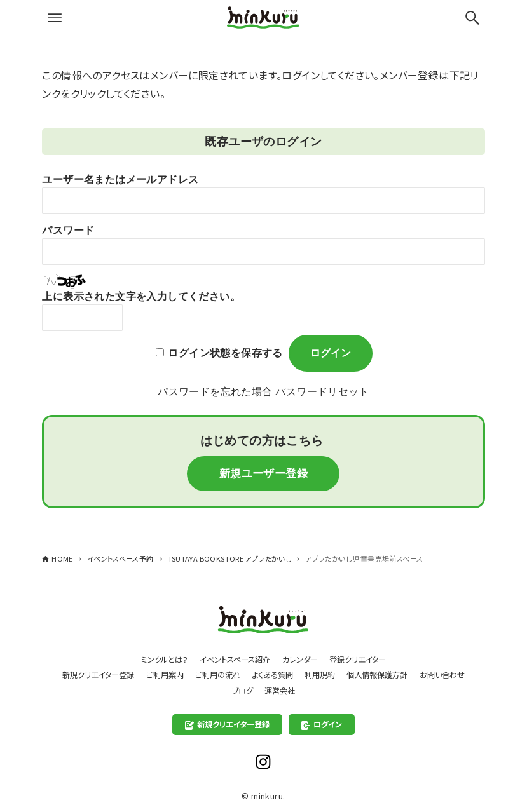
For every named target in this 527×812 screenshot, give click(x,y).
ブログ (271, 690)
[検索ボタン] (472, 18)
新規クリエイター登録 (117, 674)
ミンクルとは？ (157, 657)
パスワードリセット (322, 392)
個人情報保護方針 (416, 674)
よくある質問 (303, 674)
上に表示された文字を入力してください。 (141, 296)
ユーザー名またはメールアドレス (120, 179)
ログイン (325, 724)
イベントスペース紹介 (233, 657)
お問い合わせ (223, 690)
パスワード (68, 230)
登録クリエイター (364, 657)
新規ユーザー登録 (263, 474)
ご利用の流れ (244, 674)
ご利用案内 (188, 674)
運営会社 (311, 690)
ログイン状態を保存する (225, 353)
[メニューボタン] (55, 18)
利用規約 (354, 674)
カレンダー (303, 657)
